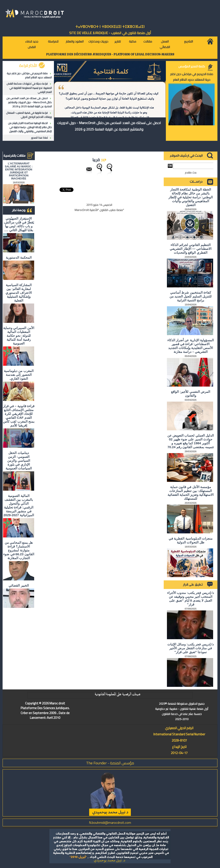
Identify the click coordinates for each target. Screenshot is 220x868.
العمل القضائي (165, 44)
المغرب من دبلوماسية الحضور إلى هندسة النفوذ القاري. (19, 375)
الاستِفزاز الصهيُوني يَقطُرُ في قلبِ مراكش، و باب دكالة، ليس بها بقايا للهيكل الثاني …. (19, 224)
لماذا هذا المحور (39, 138)
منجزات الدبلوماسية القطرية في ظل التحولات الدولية (191, 540)
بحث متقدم (191, 172)
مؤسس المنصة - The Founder (110, 763)
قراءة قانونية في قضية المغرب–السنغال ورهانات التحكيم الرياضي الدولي (29, 115)
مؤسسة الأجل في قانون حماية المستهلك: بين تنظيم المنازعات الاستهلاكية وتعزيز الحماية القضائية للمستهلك (191, 493)
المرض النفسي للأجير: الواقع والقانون (191, 394)
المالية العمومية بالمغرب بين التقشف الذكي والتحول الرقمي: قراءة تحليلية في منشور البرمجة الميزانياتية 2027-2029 (19, 505)
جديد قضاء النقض (32, 44)
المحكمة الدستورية (19, 257)
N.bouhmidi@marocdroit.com (110, 822)
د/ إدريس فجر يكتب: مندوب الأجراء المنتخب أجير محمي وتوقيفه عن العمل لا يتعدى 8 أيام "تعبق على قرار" (191, 599)
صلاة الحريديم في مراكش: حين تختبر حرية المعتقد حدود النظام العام (29, 75)
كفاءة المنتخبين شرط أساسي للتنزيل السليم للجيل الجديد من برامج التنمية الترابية (191, 296)
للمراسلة (53, 41)
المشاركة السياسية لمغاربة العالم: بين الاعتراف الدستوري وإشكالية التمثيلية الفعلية (19, 293)
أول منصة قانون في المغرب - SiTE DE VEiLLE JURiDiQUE (110, 33)
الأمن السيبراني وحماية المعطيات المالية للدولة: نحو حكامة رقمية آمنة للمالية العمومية (19, 336)
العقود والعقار (75, 41)
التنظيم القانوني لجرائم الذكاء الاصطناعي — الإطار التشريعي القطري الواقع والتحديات (191, 249)
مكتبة (133, 41)
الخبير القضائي (19, 585)
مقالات (148, 41)
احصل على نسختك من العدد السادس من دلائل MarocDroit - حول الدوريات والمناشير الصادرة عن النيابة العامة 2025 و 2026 (29, 102)
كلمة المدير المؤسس (192, 66)
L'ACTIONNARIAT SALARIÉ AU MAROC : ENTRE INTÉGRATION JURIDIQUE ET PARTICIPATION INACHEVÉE (19, 171)
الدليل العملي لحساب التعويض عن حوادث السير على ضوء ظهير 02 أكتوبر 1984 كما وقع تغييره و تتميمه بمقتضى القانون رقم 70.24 (191, 441)
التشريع (189, 41)
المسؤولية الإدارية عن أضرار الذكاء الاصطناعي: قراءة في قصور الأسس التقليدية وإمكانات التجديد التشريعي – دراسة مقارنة (191, 346)
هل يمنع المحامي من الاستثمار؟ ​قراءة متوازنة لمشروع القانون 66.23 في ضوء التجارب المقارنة (19, 550)
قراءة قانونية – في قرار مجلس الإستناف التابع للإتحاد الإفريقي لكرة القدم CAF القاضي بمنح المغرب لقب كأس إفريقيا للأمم (19, 416)
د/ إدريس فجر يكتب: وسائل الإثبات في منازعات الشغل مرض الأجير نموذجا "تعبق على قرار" (191, 648)
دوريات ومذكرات (98, 41)
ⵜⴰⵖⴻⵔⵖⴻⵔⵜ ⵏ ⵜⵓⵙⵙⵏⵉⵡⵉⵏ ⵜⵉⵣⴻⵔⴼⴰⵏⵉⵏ (110, 27)
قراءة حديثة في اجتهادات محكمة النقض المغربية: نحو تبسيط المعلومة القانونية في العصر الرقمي (29, 88)
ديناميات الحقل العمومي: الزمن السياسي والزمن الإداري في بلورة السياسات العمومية (19, 461)
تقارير (118, 41)
